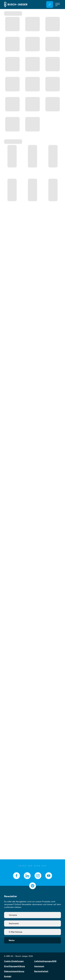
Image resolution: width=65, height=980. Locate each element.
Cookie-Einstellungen (14, 961)
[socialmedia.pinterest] (33, 886)
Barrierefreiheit (41, 971)
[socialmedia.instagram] (38, 876)
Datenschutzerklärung (14, 971)
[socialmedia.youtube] (49, 876)
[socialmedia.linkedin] (27, 876)
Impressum (39, 966)
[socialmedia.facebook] (16, 876)
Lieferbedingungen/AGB (45, 961)
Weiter (12, 940)
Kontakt (8, 976)
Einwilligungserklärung (14, 966)
